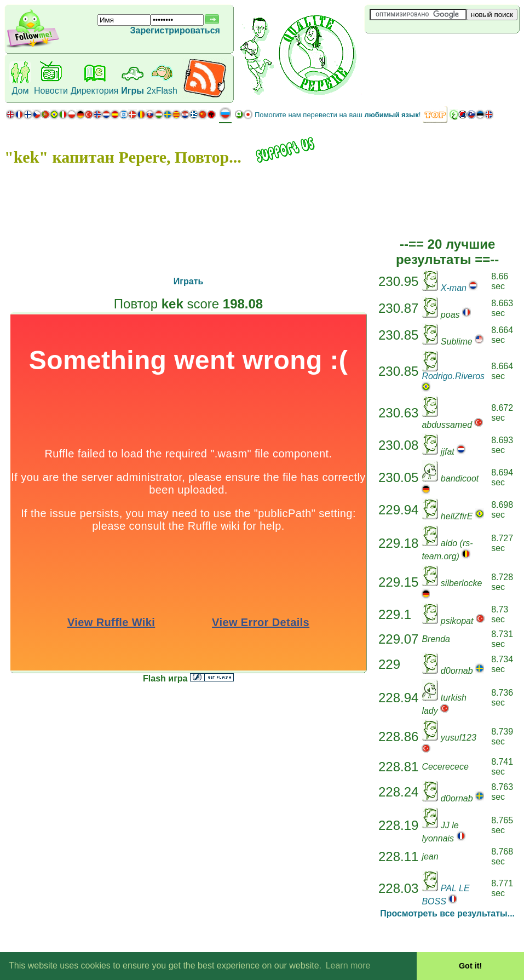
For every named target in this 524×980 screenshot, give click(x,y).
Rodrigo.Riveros (453, 376)
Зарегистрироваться (175, 30)
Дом (21, 91)
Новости (51, 91)
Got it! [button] (470, 966)
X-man (454, 288)
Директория (94, 91)
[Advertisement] (430, 51)
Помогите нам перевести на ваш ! (338, 115)
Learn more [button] (348, 965)
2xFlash (162, 91)
